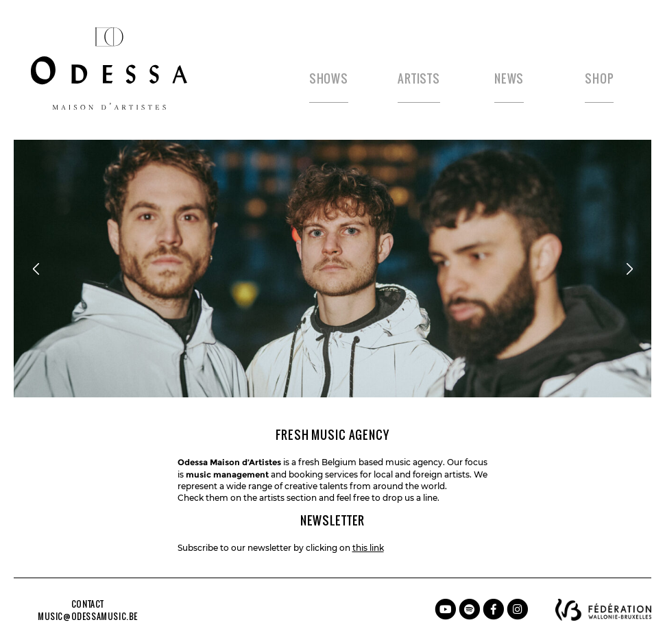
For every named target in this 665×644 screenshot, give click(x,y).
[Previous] (36, 269)
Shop (599, 78)
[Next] (629, 269)
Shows (329, 78)
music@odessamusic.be (88, 617)
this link (368, 548)
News (509, 78)
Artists (419, 78)
